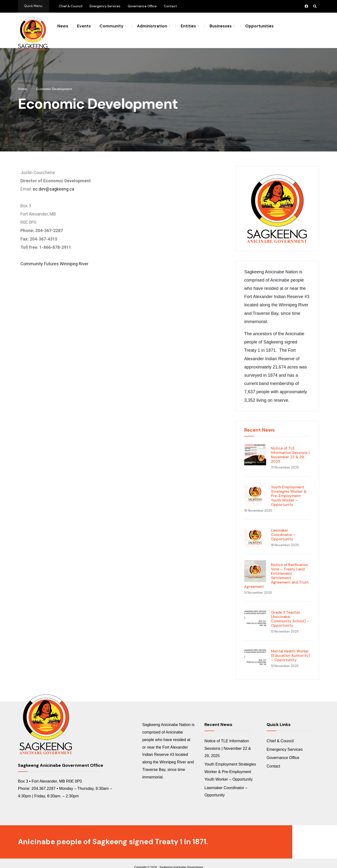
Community (111, 26)
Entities (188, 26)
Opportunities (259, 26)
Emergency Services (105, 6)
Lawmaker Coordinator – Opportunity (283, 526)
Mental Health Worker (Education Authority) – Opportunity (290, 647)
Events (84, 26)
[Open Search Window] (315, 6)
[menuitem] (113, 26)
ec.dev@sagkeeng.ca (53, 181)
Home (22, 81)
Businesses (221, 26)
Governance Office (142, 6)
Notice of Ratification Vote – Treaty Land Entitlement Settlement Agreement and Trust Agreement (276, 568)
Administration (152, 26)
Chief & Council (71, 6)
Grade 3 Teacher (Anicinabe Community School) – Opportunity (290, 611)
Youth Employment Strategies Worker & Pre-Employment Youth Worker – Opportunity (289, 488)
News (63, 26)
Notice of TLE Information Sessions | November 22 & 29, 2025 (290, 447)
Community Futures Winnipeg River (54, 255)
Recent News (260, 422)
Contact (170, 6)
